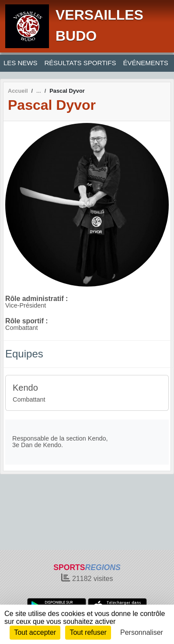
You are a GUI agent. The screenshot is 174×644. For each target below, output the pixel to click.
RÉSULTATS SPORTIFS (80, 63)
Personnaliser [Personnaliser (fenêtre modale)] (142, 632)
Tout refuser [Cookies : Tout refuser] (88, 632)
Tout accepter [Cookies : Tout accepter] (35, 632)
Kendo (25, 388)
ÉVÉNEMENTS (145, 63)
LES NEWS (21, 63)
